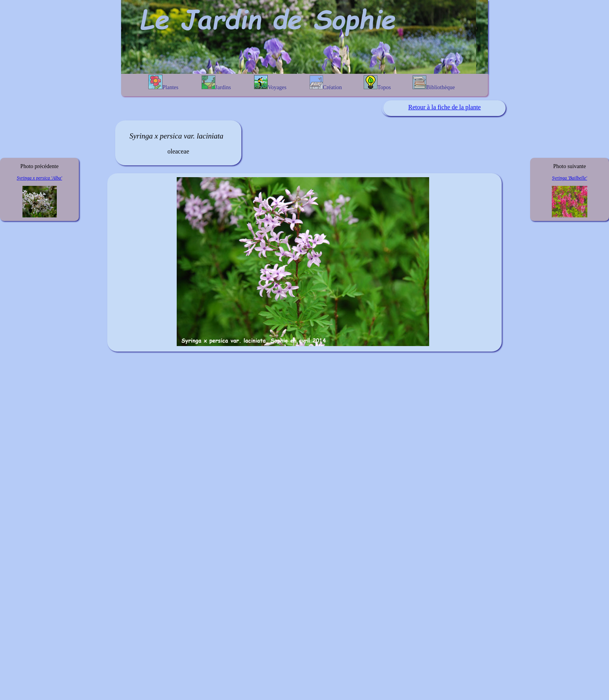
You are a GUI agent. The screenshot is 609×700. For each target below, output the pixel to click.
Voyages (270, 83)
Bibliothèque (434, 83)
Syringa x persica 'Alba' (40, 178)
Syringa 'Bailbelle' (570, 178)
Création (326, 83)
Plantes (163, 82)
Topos (377, 83)
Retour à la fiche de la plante (445, 107)
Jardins (216, 83)
